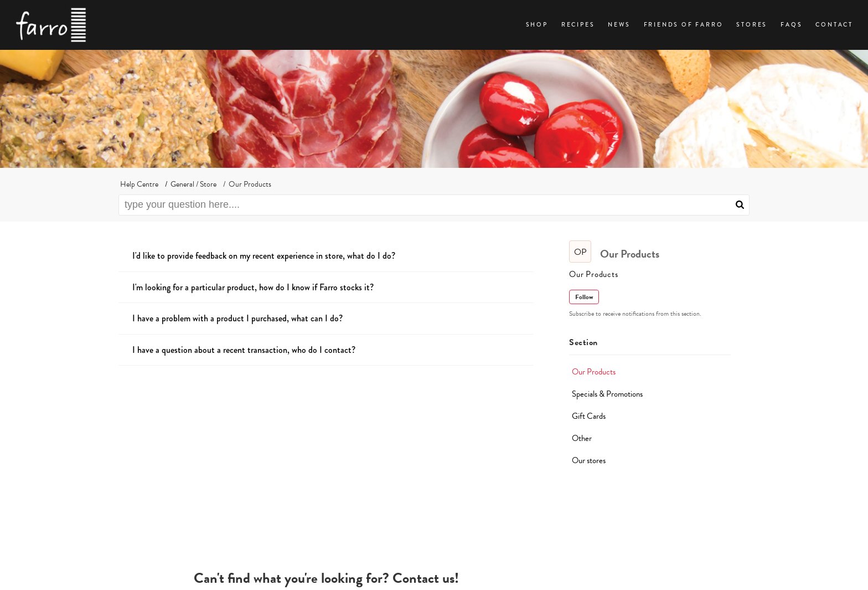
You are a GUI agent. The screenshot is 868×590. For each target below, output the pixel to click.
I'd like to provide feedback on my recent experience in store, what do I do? (264, 256)
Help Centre (139, 184)
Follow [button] (584, 297)
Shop (537, 25)
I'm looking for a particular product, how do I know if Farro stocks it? (253, 287)
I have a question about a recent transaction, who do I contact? (244, 350)
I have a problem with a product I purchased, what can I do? (237, 318)
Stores (752, 25)
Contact (834, 25)
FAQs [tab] (791, 25)
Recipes (578, 25)
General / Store (193, 184)
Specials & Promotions (607, 394)
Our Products (594, 372)
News (619, 25)
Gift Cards (589, 416)
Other (582, 438)
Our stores (589, 460)
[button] (740, 205)
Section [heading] (583, 342)
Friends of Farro (684, 25)
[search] (434, 205)
